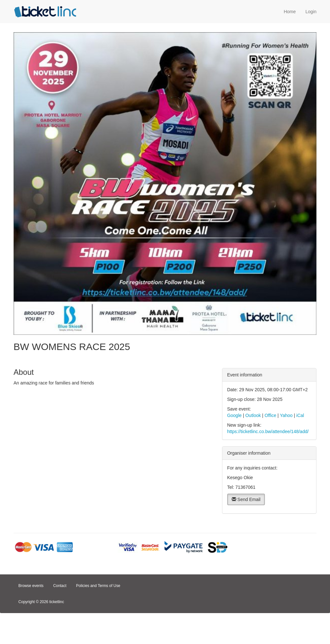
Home (290, 12)
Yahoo (286, 415)
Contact (60, 586)
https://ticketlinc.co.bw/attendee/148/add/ (268, 431)
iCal (300, 415)
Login (311, 12)
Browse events (31, 586)
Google (234, 415)
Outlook (253, 415)
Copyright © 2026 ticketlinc (41, 602)
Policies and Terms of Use (98, 586)
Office (270, 415)
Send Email (246, 499)
